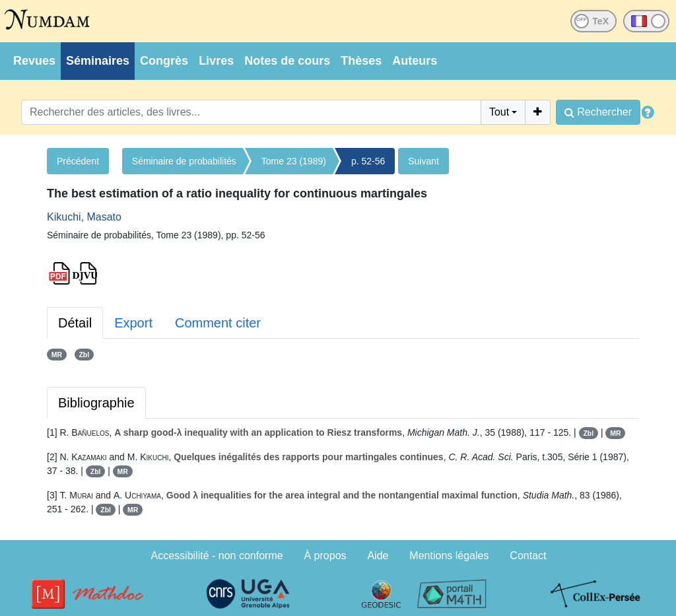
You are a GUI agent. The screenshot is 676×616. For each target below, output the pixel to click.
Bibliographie (96, 403)
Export (133, 323)
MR (57, 355)
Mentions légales (449, 556)
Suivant (423, 161)
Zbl (84, 355)
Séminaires (98, 61)
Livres (216, 61)
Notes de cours (287, 61)
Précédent (78, 161)
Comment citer (218, 323)
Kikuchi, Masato (84, 217)
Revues (34, 61)
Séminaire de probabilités (184, 161)
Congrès (164, 61)
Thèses (361, 61)
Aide (378, 556)
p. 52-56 (368, 161)
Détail (75, 323)
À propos (325, 556)
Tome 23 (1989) (294, 161)
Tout (499, 112)
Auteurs (415, 61)
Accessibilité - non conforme (217, 556)
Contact (528, 556)
